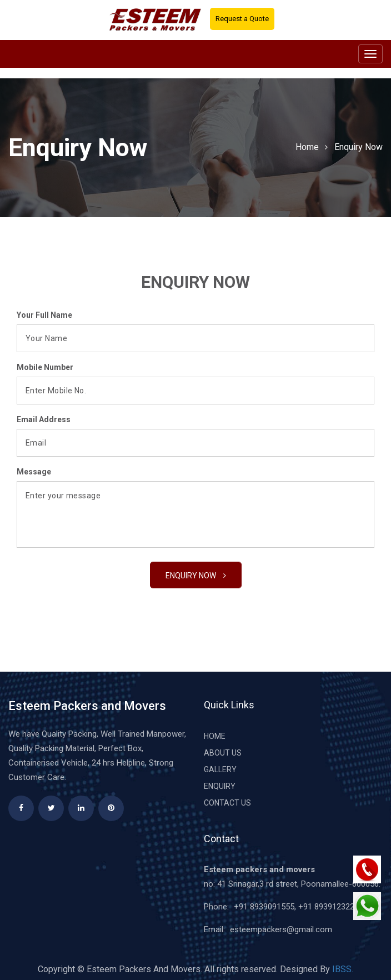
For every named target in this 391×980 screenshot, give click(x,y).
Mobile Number (45, 367)
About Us (223, 753)
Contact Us (227, 803)
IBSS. (343, 969)
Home (307, 147)
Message (34, 472)
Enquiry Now (359, 147)
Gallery (220, 769)
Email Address (44, 419)
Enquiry (220, 786)
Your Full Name (44, 315)
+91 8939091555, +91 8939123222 (296, 907)
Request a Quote (242, 19)
